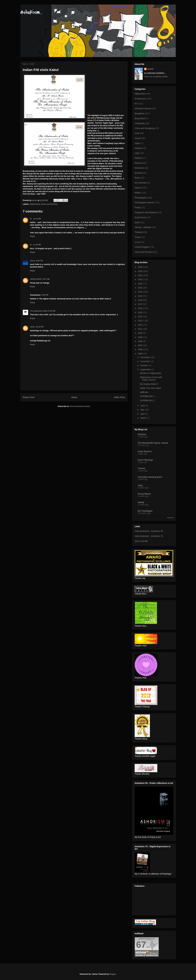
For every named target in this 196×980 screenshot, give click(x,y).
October (144, 365)
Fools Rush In (145, 451)
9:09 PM (45, 295)
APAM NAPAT (36, 279)
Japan (138, 143)
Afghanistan (35, 204)
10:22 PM (39, 327)
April (143, 414)
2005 (140, 354)
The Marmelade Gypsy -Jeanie (153, 443)
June (143, 406)
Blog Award (140, 118)
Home (74, 397)
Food (137, 133)
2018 (140, 300)
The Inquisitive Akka (39, 311)
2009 (140, 337)
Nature (138, 188)
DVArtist (142, 434)
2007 (140, 345)
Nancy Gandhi (141, 541)
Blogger (113, 974)
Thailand (139, 232)
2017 (140, 304)
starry (33, 261)
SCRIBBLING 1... (148, 400)
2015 (140, 312)
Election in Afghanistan (151, 373)
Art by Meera (144, 494)
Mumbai (138, 173)
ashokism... (31, 12)
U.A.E (137, 242)
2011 (140, 329)
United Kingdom (142, 247)
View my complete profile (156, 76)
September (146, 370)
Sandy (141, 502)
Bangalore (139, 113)
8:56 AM (39, 261)
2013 (140, 321)
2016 (140, 308)
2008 (140, 341)
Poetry (138, 207)
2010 (140, 333)
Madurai (138, 163)
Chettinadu (140, 123)
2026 (140, 267)
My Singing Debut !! (149, 384)
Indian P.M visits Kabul (150, 388)
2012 (140, 325)
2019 (140, 296)
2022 (140, 284)
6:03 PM (52, 311)
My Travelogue (145, 511)
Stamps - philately (143, 227)
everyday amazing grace (150, 477)
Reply (33, 236)
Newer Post (29, 397)
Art (136, 104)
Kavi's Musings (145, 460)
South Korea (141, 217)
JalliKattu (144, 392)
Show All (170, 518)
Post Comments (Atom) (80, 406)
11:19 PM (37, 245)
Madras (138, 158)
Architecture (140, 99)
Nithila (138, 193)
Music (137, 178)
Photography (141, 198)
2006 (140, 349)
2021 (140, 288)
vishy (32, 327)
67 (141, 945)
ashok (150, 69)
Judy (140, 485)
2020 (140, 292)
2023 (140, 279)
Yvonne (142, 468)
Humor (138, 138)
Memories (139, 168)
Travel (138, 237)
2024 (140, 275)
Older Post (119, 397)
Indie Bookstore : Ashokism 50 (149, 531)
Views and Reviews (49, 204)
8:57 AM (46, 279)
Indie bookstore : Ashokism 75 (149, 536)
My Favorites (141, 183)
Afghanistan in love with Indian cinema (151, 378)
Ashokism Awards (143, 108)
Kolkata (138, 148)
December (146, 357)
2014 (140, 317)
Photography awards (144, 202)
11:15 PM (37, 219)
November (146, 361)
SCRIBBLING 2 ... (148, 396)
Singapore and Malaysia (146, 212)
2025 (140, 271)
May (143, 410)
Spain (137, 222)
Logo (137, 153)
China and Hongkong (145, 128)
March (144, 418)
